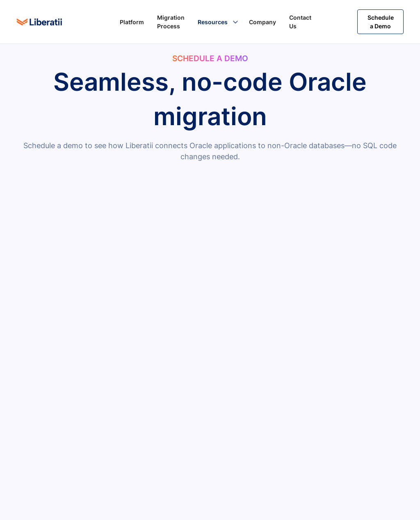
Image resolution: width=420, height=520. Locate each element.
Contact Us (300, 22)
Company (262, 22)
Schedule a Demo (381, 22)
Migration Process (171, 22)
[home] (39, 22)
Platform (132, 22)
